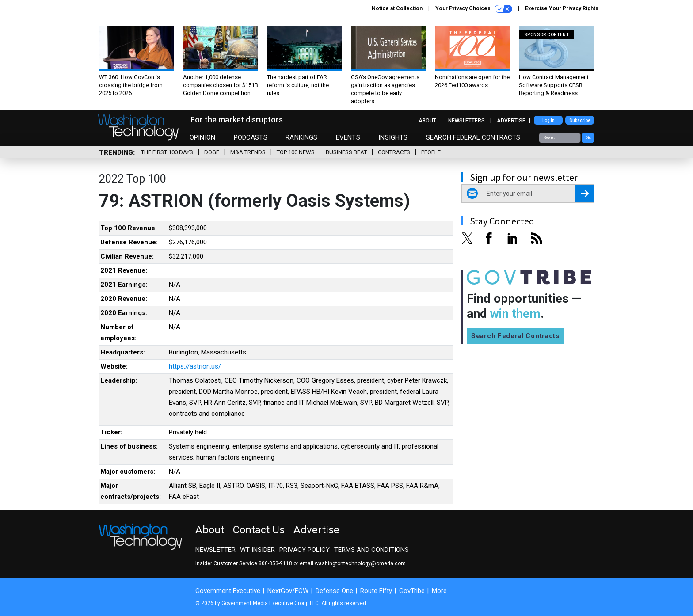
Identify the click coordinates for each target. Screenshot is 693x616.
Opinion (202, 137)
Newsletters (466, 121)
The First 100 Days (167, 152)
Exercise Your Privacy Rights (562, 8)
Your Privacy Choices (474, 9)
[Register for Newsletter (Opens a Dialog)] (584, 194)
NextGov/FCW (288, 591)
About (427, 121)
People (431, 152)
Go (588, 138)
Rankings (301, 137)
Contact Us (259, 530)
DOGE (212, 152)
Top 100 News (296, 152)
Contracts (394, 152)
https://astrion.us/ (195, 366)
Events (348, 137)
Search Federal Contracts (473, 137)
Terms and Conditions (371, 550)
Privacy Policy (305, 550)
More (439, 591)
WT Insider (257, 550)
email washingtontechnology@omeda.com (353, 563)
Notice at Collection (397, 8)
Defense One (334, 591)
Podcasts (251, 137)
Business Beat (346, 152)
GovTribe (412, 591)
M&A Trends (248, 152)
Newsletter (215, 550)
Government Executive (228, 591)
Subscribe (580, 120)
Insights (393, 137)
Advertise (511, 121)
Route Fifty (376, 591)
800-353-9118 (275, 563)
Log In (548, 120)
